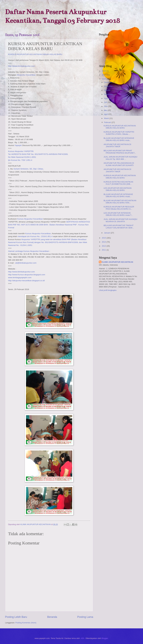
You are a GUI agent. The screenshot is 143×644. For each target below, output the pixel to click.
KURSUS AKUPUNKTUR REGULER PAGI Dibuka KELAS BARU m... (119, 208)
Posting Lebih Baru (16, 617)
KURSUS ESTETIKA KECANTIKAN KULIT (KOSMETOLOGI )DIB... (118, 183)
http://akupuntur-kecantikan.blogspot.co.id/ (26, 281)
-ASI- (82, 638)
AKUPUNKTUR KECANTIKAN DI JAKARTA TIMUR (117, 145)
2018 (104, 71)
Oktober (108, 90)
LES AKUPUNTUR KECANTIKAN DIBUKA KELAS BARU (118, 189)
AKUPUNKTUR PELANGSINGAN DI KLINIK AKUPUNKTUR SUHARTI (119, 164)
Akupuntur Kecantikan (26, 75)
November (109, 86)
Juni (106, 106)
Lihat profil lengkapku (108, 290)
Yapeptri (18, 145)
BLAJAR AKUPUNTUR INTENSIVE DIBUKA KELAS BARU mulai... (118, 195)
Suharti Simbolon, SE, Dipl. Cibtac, (29, 169)
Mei (106, 110)
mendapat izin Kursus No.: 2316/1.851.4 (35, 236)
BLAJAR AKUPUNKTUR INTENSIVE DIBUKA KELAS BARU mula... (119, 139)
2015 (104, 238)
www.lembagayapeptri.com (20, 277)
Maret (107, 118)
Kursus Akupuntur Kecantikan (30, 219)
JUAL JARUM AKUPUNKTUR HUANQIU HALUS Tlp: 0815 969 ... (120, 158)
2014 (104, 242)
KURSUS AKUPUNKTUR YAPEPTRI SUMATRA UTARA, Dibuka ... (119, 133)
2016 (104, 79)
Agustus (108, 98)
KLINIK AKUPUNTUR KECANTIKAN (117, 262)
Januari (107, 233)
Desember (109, 82)
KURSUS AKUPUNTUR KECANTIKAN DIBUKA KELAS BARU (35, 54)
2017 (104, 75)
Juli (106, 102)
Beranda (52, 617)
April (106, 114)
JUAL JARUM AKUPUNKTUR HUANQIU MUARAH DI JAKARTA (120, 220)
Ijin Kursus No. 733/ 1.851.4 (20, 160)
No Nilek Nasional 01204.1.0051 (22, 157)
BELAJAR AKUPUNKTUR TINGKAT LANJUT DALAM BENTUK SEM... (119, 226)
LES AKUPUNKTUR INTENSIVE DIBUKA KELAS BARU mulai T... (118, 214)
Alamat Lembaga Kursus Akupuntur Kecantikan (29, 251)
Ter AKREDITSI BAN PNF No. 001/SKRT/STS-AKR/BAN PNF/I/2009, (38, 154)
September (109, 94)
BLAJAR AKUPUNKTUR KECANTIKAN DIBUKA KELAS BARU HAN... (120, 202)
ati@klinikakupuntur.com (26, 263)
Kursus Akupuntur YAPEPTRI (21, 151)
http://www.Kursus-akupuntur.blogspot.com (27, 275)
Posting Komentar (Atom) (26, 623)
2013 (104, 246)
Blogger (105, 638)
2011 (104, 250)
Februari (108, 122)
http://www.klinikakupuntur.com (21, 66)
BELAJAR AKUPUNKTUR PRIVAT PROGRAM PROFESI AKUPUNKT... (120, 152)
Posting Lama (85, 617)
